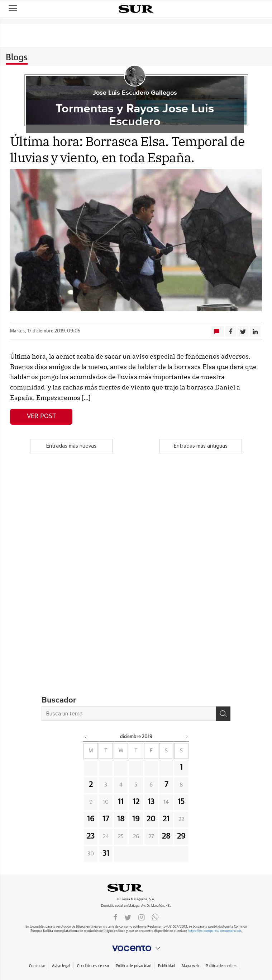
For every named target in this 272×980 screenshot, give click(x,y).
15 (181, 802)
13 (151, 802)
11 (121, 802)
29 (181, 836)
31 (106, 854)
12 (136, 802)
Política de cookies (221, 966)
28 (166, 836)
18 (121, 819)
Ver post (41, 416)
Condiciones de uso (93, 966)
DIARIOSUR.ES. (136, 888)
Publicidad (166, 966)
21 (166, 819)
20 (151, 819)
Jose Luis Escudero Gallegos (135, 93)
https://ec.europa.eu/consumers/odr (214, 931)
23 (91, 836)
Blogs (17, 58)
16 (91, 819)
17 (106, 819)
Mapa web (190, 966)
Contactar (37, 966)
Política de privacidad (133, 966)
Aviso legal (61, 966)
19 (136, 819)
